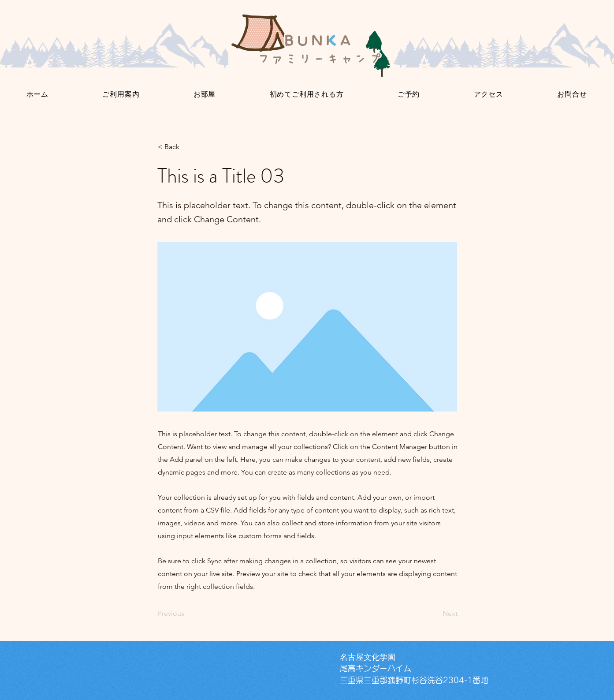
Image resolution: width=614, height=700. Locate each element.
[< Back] (187, 147)
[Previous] (187, 614)
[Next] (435, 614)
